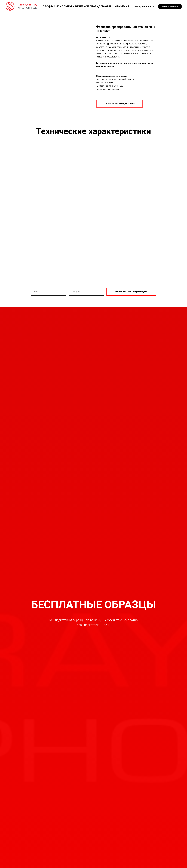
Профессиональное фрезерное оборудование (77, 7)
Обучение (122, 7)
